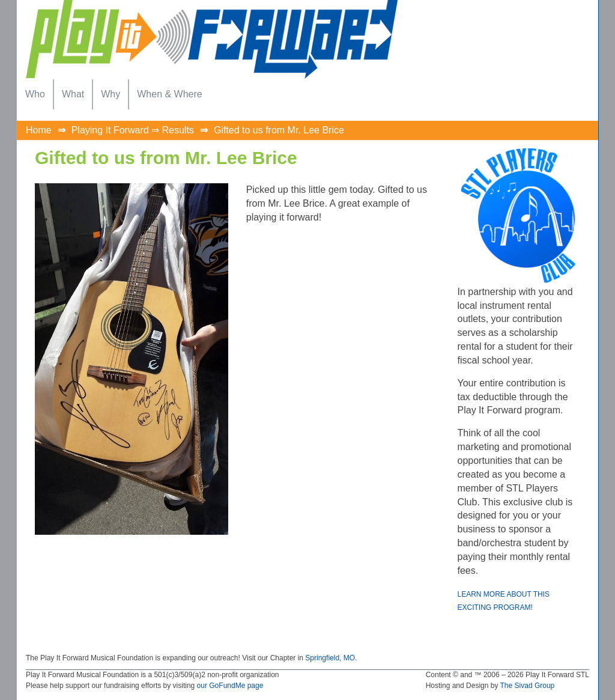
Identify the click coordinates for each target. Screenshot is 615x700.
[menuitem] (35, 94)
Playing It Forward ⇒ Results (133, 130)
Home (39, 130)
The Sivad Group (528, 686)
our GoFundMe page (230, 686)
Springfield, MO (330, 658)
